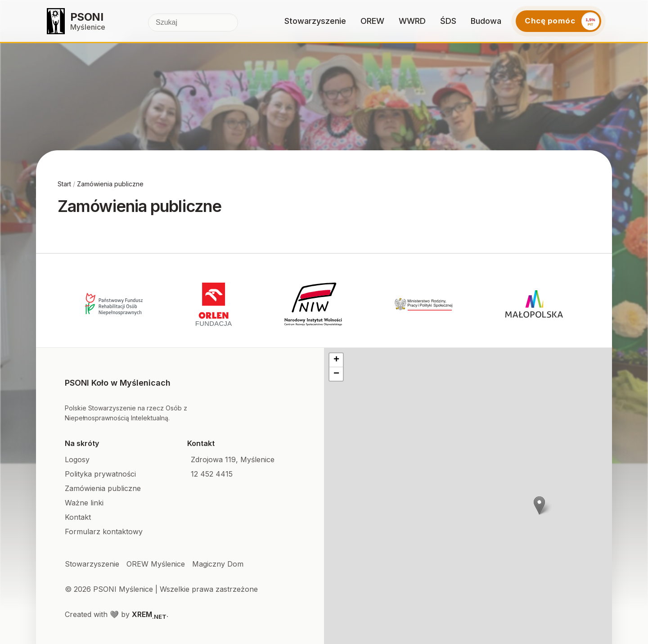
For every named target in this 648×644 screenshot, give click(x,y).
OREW (372, 21)
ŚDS (448, 21)
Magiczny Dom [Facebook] (218, 564)
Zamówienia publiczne (110, 184)
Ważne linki (84, 503)
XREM (149, 614)
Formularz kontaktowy (104, 531)
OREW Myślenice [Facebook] (156, 564)
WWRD (412, 21)
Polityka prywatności (100, 474)
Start (64, 184)
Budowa (486, 21)
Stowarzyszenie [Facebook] (92, 564)
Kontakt (78, 517)
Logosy (77, 459)
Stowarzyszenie (315, 21)
